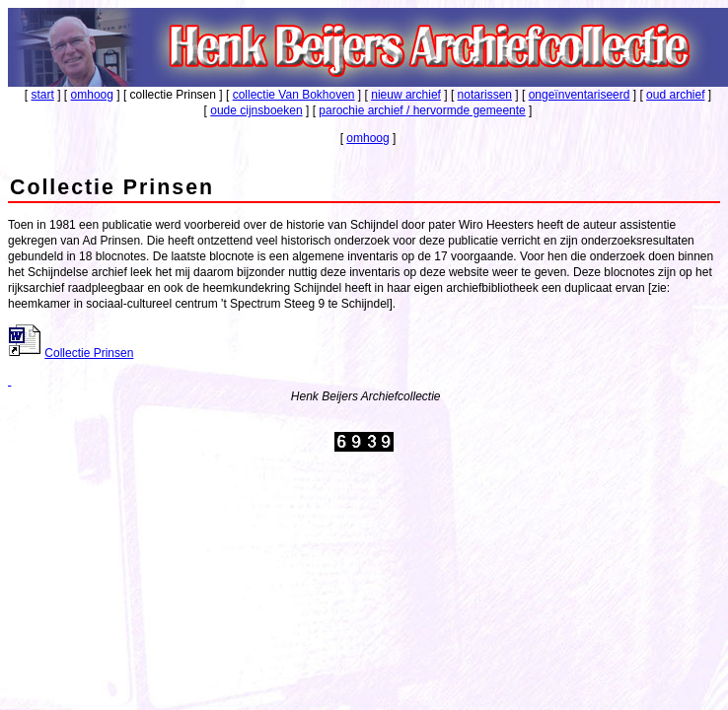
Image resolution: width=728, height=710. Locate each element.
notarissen (485, 95)
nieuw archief (406, 95)
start (43, 95)
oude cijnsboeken (256, 110)
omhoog (92, 95)
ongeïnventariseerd (580, 95)
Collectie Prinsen (89, 353)
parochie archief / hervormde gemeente (422, 110)
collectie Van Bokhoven (294, 95)
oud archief (675, 95)
